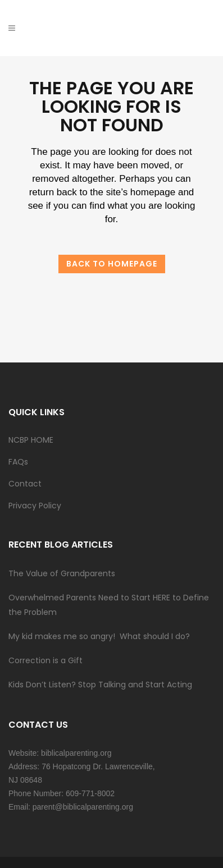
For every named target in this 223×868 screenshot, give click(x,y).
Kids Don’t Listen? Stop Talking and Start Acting (100, 685)
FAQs (18, 462)
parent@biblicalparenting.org (83, 807)
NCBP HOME (31, 440)
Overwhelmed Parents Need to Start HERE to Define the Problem (109, 605)
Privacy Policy (35, 506)
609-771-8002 (90, 793)
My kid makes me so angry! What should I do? (99, 636)
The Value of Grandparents (62, 573)
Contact (25, 484)
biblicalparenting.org (76, 753)
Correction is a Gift (45, 660)
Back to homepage (112, 264)
